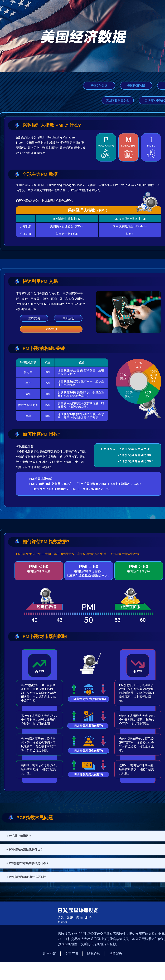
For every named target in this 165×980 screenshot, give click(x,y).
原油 (54, 299)
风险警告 (116, 954)
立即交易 (34, 318)
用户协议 (49, 954)
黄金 (25, 299)
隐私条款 (94, 954)
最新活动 (68, 318)
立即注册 (51, 329)
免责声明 (72, 954)
